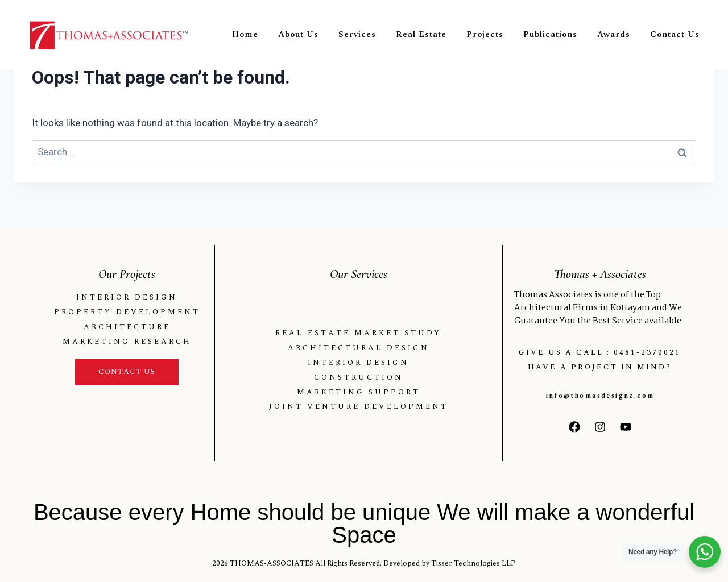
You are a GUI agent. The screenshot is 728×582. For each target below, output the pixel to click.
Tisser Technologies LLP (473, 563)
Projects (485, 34)
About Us (298, 34)
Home (245, 34)
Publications (550, 34)
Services (357, 34)
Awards (614, 34)
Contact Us (675, 34)
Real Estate (421, 34)
